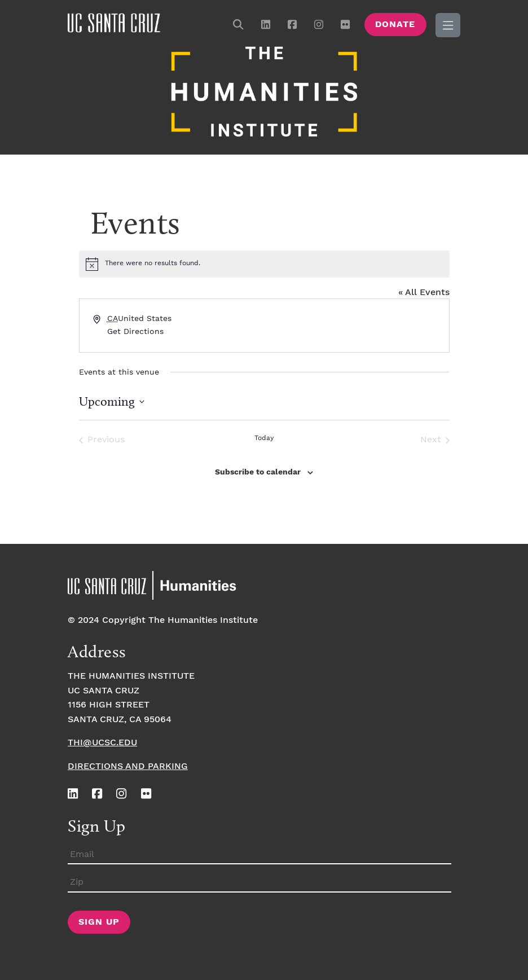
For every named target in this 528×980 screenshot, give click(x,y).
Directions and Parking (128, 766)
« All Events (424, 293)
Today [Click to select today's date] (264, 438)
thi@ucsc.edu (102, 743)
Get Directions (135, 332)
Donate (395, 25)
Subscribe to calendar (258, 472)
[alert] (264, 264)
